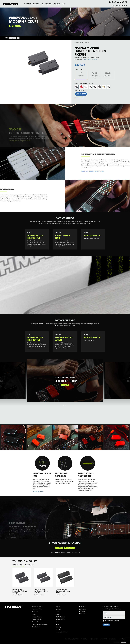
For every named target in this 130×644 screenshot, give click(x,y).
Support (58, 607)
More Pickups (17, 564)
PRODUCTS (28, 4)
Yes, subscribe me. (112, 621)
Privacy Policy (94, 639)
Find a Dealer (116, 6)
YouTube (82, 611)
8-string (89, 59)
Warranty (58, 627)
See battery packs (38, 491)
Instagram (82, 609)
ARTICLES (57, 4)
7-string (84, 59)
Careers (58, 629)
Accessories (29, 564)
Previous (3, 437)
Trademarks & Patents (62, 632)
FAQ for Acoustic (60, 617)
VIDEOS (63, 38)
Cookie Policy (104, 639)
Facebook (82, 607)
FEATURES (56, 38)
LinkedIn (82, 614)
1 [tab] (64, 405)
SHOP (63, 4)
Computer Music (37, 619)
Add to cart (81, 94)
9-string (95, 59)
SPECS (68, 38)
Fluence (87, 42)
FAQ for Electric (60, 619)
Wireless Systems (37, 617)
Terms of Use (85, 639)
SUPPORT (48, 4)
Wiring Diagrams (69, 548)
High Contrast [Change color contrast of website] (122, 639)
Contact (58, 624)
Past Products (36, 627)
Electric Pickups (79, 42)
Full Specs (79, 98)
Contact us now (76, 552)
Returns (58, 612)
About (57, 622)
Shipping (58, 609)
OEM (42, 4)
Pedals (34, 614)
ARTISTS (36, 4)
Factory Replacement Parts (40, 624)
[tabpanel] (65, 381)
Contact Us (124, 6)
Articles (58, 614)
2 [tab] (65, 405)
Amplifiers (35, 612)
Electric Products (37, 609)
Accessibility (113, 639)
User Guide (59, 548)
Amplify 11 (123, 642)
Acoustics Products (38, 607)
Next (127, 437)
